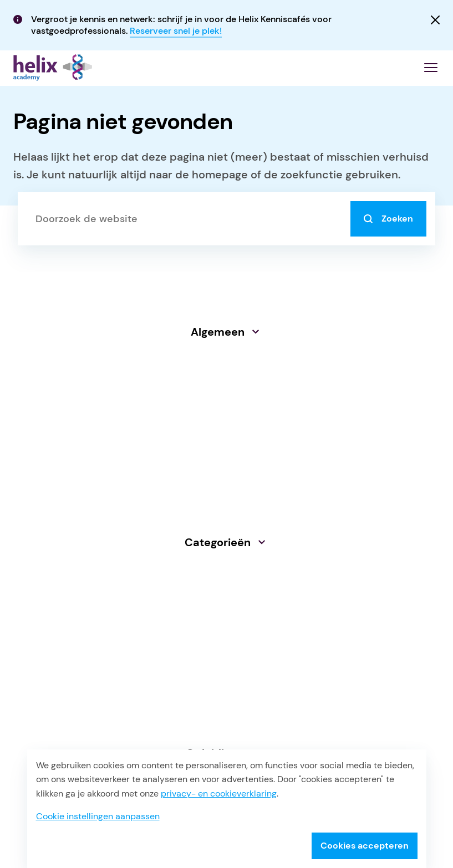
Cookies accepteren (365, 846)
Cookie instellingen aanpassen (98, 816)
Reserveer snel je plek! (176, 31)
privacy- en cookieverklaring (219, 793)
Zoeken (388, 219)
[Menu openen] (431, 68)
